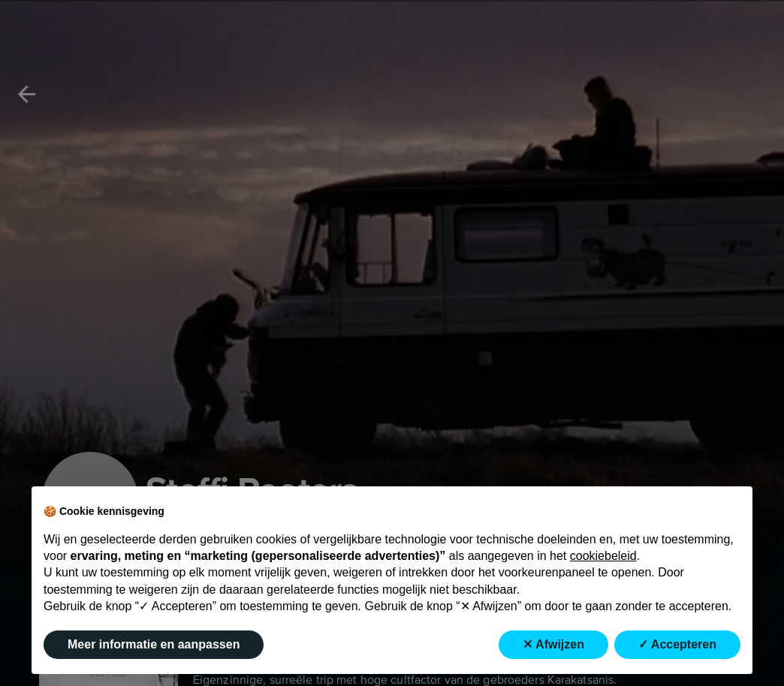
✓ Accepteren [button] (677, 644)
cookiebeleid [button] (603, 556)
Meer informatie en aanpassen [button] (154, 644)
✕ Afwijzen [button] (553, 644)
